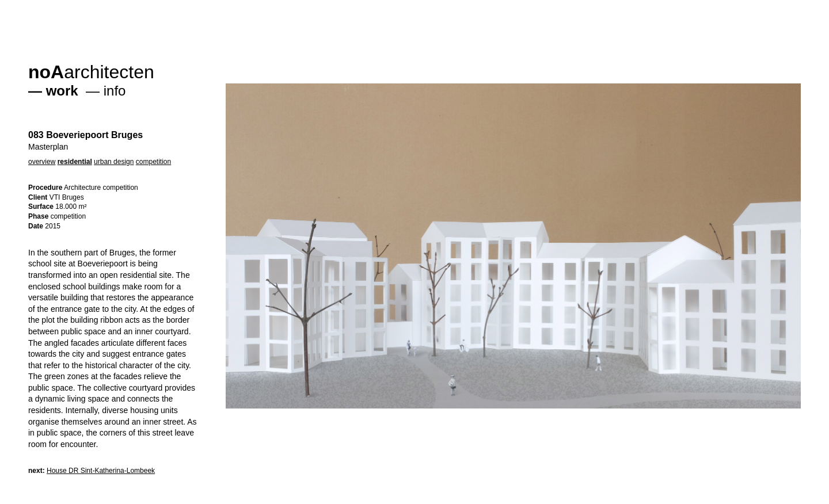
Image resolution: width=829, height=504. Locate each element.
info (115, 91)
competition (153, 162)
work (62, 91)
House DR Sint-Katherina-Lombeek (101, 471)
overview (42, 162)
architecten (91, 72)
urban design (114, 162)
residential (75, 162)
